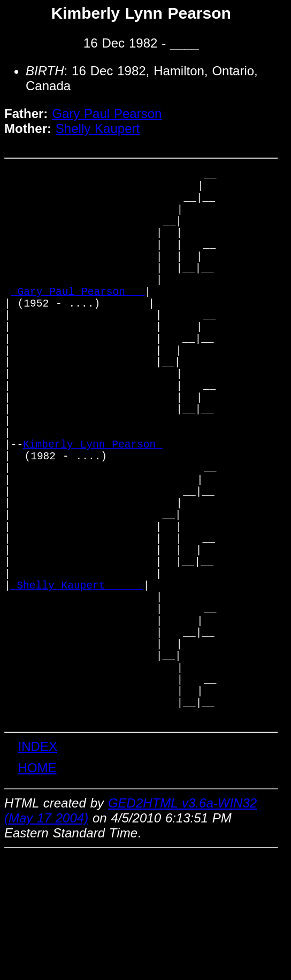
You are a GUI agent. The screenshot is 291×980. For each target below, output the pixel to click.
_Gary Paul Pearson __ (78, 320)
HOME (37, 893)
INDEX (38, 872)
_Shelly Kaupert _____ (77, 681)
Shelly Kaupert (98, 128)
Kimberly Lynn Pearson (93, 508)
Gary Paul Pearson (107, 113)
